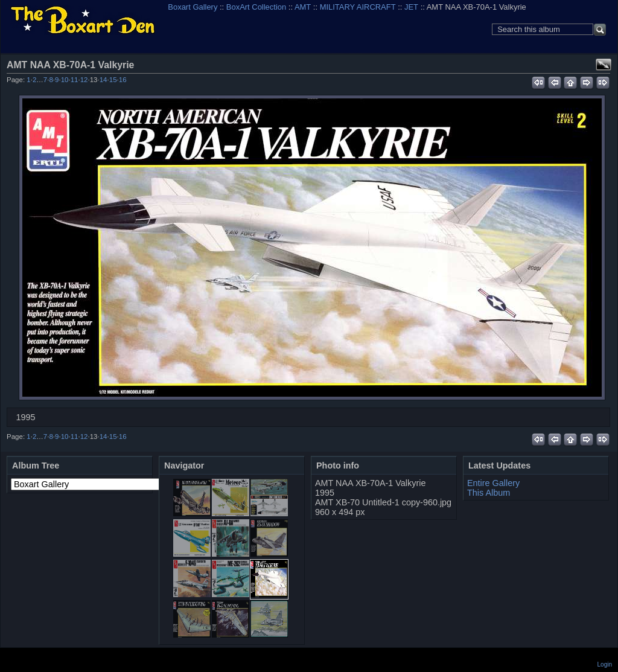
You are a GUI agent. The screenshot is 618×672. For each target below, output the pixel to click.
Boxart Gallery (193, 7)
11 (75, 80)
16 (123, 80)
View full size (604, 65)
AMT (303, 7)
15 (113, 80)
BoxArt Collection (256, 7)
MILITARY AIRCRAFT (358, 7)
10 (65, 80)
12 (84, 80)
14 (104, 80)
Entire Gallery (493, 483)
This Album (489, 493)
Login (605, 664)
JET (411, 7)
